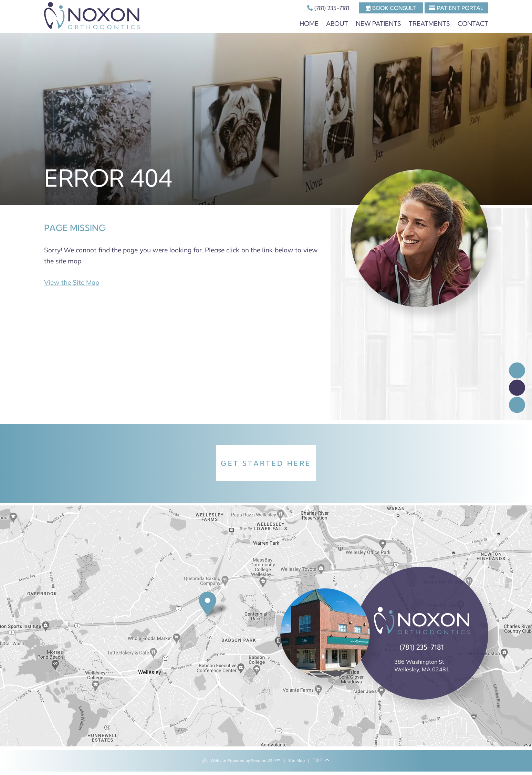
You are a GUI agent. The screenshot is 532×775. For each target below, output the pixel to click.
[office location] (214, 605)
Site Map (296, 760)
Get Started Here (266, 463)
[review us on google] (517, 387)
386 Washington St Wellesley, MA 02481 (422, 666)
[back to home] (422, 621)
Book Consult (391, 8)
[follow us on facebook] (517, 370)
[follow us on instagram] (517, 405)
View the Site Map (72, 282)
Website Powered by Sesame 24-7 (241, 761)
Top (321, 760)
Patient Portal (456, 8)
